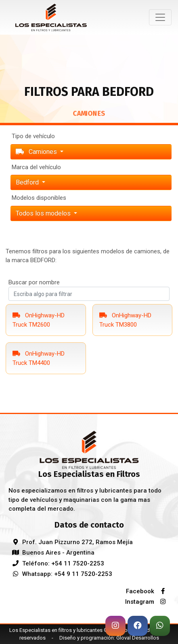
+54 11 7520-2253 (78, 563)
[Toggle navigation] (160, 17)
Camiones (37, 152)
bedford (28, 182)
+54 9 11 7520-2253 (83, 574)
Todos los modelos (44, 213)
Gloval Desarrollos (138, 638)
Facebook (148, 591)
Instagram (147, 602)
